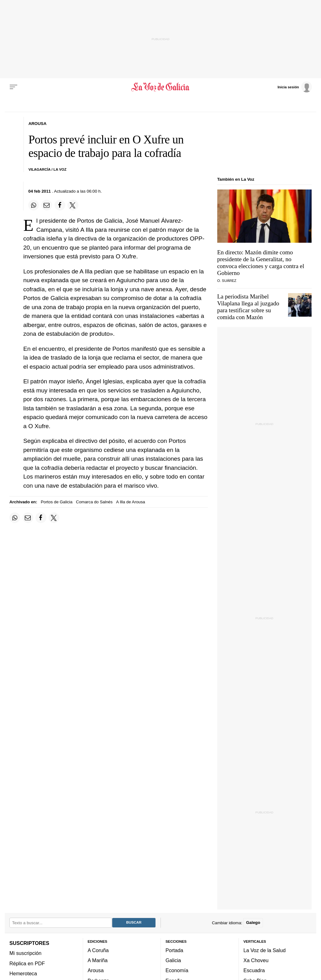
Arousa (96, 971)
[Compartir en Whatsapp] (34, 205)
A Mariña (98, 961)
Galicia (173, 961)
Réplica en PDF (27, 963)
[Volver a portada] (160, 87)
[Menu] (13, 87)
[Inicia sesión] (295, 87)
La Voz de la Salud (265, 950)
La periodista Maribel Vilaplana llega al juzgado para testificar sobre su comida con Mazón (248, 307)
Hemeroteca (23, 973)
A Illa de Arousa (130, 502)
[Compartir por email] (47, 205)
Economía (177, 971)
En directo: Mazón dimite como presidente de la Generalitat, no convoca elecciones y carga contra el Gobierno (261, 263)
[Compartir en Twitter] (73, 205)
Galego (253, 923)
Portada (174, 950)
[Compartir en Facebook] (60, 205)
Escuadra (254, 971)
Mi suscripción (25, 953)
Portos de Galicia (57, 502)
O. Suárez (227, 281)
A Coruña (98, 950)
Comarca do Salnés (94, 502)
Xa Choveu (256, 961)
